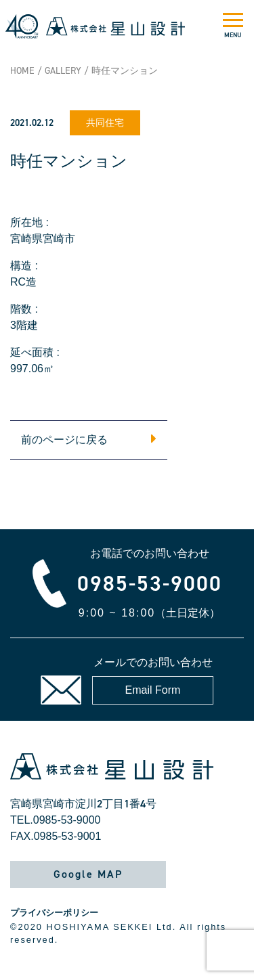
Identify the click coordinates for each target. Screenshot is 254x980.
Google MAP (88, 874)
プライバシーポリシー (54, 913)
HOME (22, 71)
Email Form (153, 690)
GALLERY (63, 71)
